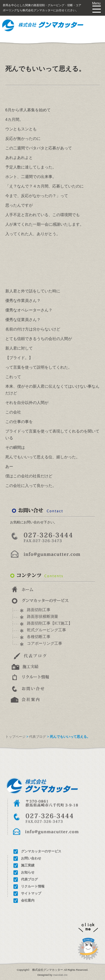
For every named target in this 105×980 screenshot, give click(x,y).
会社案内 (28, 900)
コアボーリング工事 (45, 643)
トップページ (15, 737)
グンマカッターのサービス (41, 851)
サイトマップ (31, 893)
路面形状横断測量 (43, 617)
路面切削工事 (39, 610)
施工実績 (28, 865)
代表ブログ (38, 737)
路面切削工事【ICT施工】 (50, 623)
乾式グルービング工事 (46, 630)
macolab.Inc (60, 975)
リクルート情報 (33, 886)
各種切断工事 (39, 637)
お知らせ (28, 872)
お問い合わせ (31, 858)
